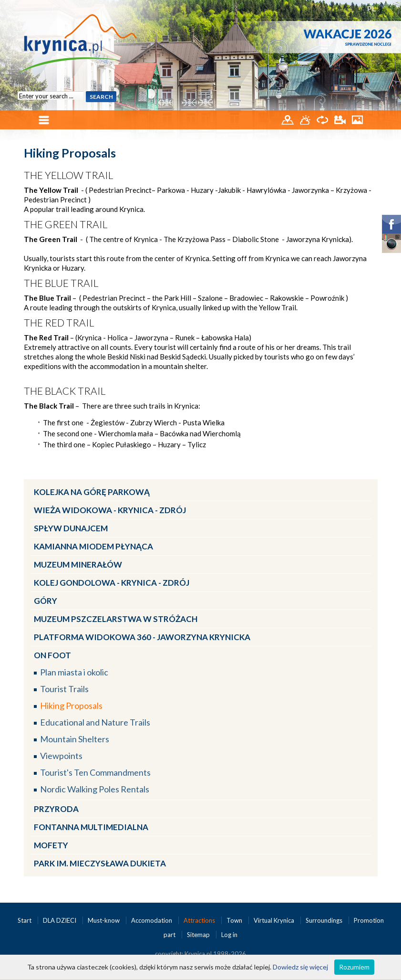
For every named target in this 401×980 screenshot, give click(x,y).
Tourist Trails (64, 689)
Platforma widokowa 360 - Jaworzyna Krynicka (142, 637)
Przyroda (56, 809)
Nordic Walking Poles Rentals (95, 789)
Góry (46, 601)
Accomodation (152, 920)
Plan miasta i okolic (74, 672)
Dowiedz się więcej (300, 967)
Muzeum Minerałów (78, 564)
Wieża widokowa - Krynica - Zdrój (110, 510)
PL (372, 8)
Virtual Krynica (275, 920)
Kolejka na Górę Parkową (92, 492)
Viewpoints (61, 756)
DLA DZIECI (60, 920)
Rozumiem (354, 967)
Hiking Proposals (71, 706)
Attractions (200, 920)
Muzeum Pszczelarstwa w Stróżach (116, 619)
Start (25, 920)
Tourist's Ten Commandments (95, 772)
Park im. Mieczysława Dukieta (100, 863)
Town (235, 920)
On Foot (52, 655)
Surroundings (325, 920)
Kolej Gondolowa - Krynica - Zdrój (112, 583)
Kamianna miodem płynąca (93, 546)
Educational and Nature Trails (95, 722)
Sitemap (198, 935)
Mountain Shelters (75, 739)
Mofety (51, 845)
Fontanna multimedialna (91, 827)
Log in (229, 935)
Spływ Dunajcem (71, 528)
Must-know (104, 920)
